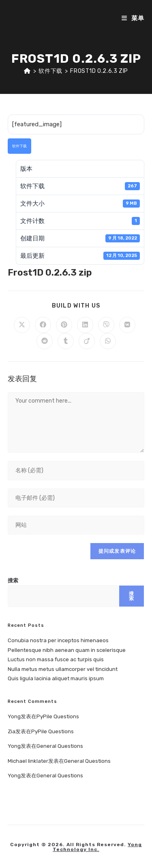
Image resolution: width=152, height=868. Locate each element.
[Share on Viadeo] (87, 341)
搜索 (13, 580)
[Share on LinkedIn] (85, 325)
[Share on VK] (127, 325)
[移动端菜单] (133, 18)
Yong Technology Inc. (97, 847)
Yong (14, 716)
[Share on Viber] (106, 325)
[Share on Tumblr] (66, 341)
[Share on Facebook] (43, 325)
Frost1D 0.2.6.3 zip (99, 71)
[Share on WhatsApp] (108, 341)
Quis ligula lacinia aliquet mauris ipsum (56, 678)
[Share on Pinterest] (64, 325)
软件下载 (19, 146)
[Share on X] (22, 325)
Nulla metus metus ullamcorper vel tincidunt (63, 669)
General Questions (60, 746)
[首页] (27, 71)
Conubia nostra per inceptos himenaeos (58, 640)
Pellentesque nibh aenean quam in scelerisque (67, 650)
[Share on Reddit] (45, 341)
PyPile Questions (58, 716)
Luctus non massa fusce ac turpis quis (56, 659)
